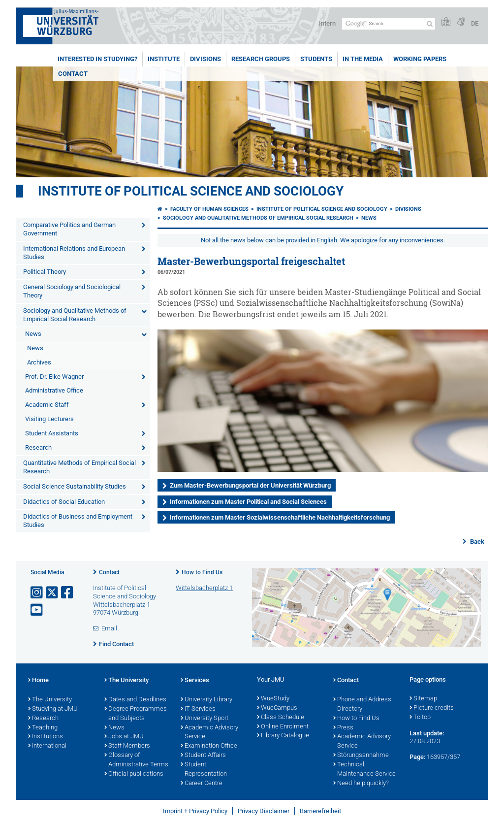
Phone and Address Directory (362, 705)
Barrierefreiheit (320, 811)
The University (50, 700)
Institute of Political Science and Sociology (191, 191)
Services (195, 681)
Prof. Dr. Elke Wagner (54, 377)
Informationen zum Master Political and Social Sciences (248, 502)
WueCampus (277, 708)
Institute (164, 59)
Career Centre (202, 784)
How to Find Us (202, 572)
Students (316, 59)
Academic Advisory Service (209, 733)
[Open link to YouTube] (37, 610)
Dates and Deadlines (135, 700)
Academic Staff (47, 405)
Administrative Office (54, 390)
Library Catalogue (283, 736)
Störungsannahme (361, 756)
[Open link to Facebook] (68, 593)
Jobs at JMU (124, 737)
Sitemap (423, 699)
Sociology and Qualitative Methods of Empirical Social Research (75, 315)
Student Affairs (203, 756)
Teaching (43, 728)
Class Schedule (281, 718)
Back (476, 542)
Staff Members (127, 746)
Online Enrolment (283, 727)
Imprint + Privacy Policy (195, 811)
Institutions (46, 737)
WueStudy (273, 699)
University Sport (205, 719)
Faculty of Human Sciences (209, 209)
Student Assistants (52, 433)
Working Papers (420, 59)
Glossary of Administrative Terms (136, 760)
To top (420, 718)
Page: (417, 757)
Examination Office (209, 746)
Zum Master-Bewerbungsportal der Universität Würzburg (250, 485)
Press (343, 728)
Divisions (205, 59)
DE (475, 23)
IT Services (198, 709)
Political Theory (45, 272)
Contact (73, 74)
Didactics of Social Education (64, 502)
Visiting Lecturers (49, 419)
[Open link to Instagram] (37, 593)
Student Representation (204, 770)
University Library (206, 700)
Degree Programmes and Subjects (136, 714)
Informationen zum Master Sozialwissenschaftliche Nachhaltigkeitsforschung (280, 517)
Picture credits (432, 708)
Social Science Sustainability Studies (75, 486)
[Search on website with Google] (389, 24)
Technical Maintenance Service (364, 770)
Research (38, 447)
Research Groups (261, 59)
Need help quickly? (361, 784)
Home (38, 681)
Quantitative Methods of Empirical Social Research (79, 467)
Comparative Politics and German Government (69, 229)
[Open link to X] (53, 593)
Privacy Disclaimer (264, 811)
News (33, 334)
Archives (39, 362)
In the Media (363, 59)
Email (109, 628)
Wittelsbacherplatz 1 (204, 588)
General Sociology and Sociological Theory (72, 291)
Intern (327, 23)
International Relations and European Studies (74, 253)
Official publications (134, 774)
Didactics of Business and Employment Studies (78, 521)
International (47, 746)
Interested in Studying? (97, 59)
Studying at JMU (53, 709)
